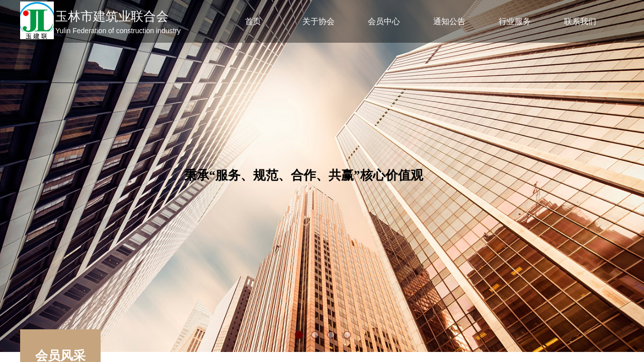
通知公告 (449, 21)
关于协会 (318, 21)
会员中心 (384, 21)
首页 (253, 21)
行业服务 (515, 21)
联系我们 (580, 21)
